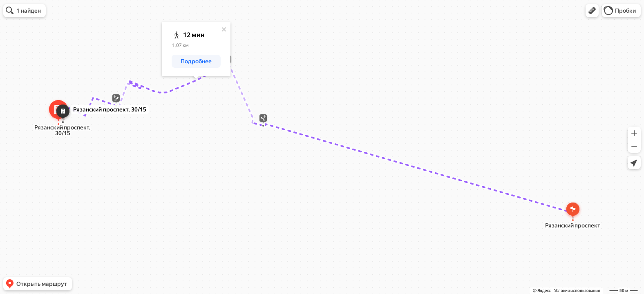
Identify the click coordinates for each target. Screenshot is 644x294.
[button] (592, 11)
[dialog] (196, 49)
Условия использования (577, 291)
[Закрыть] (224, 29)
